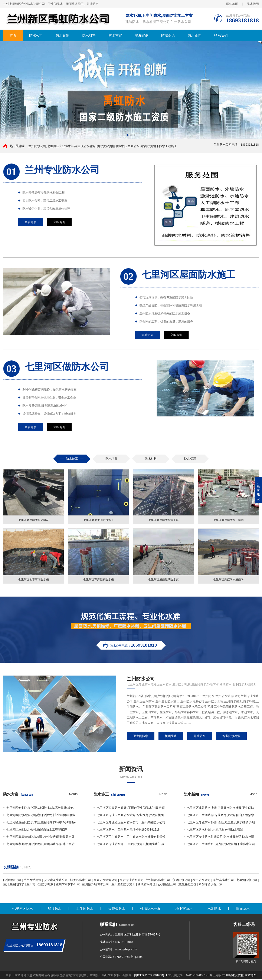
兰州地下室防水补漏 (40, 885)
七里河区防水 (23, 909)
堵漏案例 (142, 35)
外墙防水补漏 (150, 909)
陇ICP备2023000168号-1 (151, 976)
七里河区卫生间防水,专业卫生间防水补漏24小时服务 (41, 823)
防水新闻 (194, 35)
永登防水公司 (181, 881)
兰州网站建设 (32, 881)
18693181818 (124, 943)
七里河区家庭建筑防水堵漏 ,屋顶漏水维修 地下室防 (40, 845)
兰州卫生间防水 (14, 885)
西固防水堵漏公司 (105, 881)
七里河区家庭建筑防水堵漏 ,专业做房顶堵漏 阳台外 (40, 837)
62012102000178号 (199, 976)
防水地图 (253, 4)
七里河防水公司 (247, 881)
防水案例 (62, 35)
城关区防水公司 (81, 881)
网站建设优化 (235, 976)
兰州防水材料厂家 (68, 885)
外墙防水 (200, 737)
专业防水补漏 (231, 737)
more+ (74, 795)
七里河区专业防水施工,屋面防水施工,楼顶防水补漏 (130, 845)
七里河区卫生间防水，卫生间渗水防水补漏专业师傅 (131, 837)
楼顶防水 (171, 737)
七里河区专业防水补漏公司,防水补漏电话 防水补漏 (220, 837)
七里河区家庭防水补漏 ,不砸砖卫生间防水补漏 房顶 (131, 808)
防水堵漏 (111, 459)
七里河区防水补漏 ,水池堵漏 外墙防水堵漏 (215, 830)
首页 (13, 35)
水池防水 (214, 909)
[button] (128, 135)
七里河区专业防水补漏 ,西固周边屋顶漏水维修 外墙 (221, 823)
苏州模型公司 (167, 885)
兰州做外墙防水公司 (95, 885)
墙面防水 (243, 909)
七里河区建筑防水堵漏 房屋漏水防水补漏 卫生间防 (220, 808)
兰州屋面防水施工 (123, 885)
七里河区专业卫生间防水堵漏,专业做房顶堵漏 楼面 (130, 816)
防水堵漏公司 (12, 881)
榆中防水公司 (202, 881)
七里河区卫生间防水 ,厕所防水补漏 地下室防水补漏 (221, 845)
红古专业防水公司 (132, 881)
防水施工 (72, 459)
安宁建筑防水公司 (56, 881)
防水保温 (190, 459)
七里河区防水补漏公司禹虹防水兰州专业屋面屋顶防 (41, 816)
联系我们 (221, 35)
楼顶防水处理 (147, 885)
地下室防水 (184, 909)
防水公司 (36, 35)
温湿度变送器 (187, 885)
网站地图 (232, 4)
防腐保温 (168, 35)
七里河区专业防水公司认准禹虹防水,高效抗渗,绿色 (40, 808)
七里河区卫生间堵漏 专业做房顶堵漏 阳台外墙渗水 (220, 816)
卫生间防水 (141, 737)
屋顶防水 (55, 909)
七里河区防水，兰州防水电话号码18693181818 (128, 830)
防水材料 (89, 35)
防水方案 (115, 35)
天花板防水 (117, 909)
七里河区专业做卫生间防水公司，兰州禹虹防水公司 (131, 823)
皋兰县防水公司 (223, 881)
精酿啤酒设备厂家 (210, 885)
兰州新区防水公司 (158, 881)
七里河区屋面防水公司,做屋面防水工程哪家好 (37, 830)
